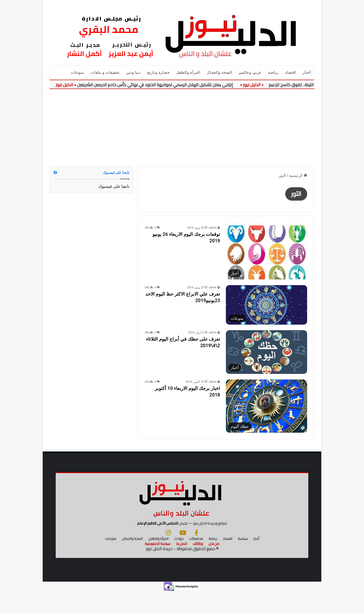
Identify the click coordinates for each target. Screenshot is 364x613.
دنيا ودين (133, 72)
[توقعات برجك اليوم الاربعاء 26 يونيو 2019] (266, 252)
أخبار (307, 72)
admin (213, 228)
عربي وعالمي (250, 72)
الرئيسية (298, 175)
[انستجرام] (168, 554)
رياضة (273, 72)
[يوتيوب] (183, 554)
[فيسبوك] (196, 554)
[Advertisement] (182, 124)
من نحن (214, 565)
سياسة (243, 560)
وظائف (198, 565)
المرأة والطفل (188, 72)
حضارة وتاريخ (159, 72)
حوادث (179, 560)
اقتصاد (290, 72)
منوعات (77, 72)
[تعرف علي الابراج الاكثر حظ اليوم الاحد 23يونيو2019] (266, 305)
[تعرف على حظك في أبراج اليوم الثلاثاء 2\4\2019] (266, 352)
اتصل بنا (182, 565)
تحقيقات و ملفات (105, 72)
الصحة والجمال (219, 72)
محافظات (196, 560)
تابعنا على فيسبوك (114, 186)
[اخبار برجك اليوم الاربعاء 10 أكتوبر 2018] (266, 406)
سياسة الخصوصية (158, 565)
